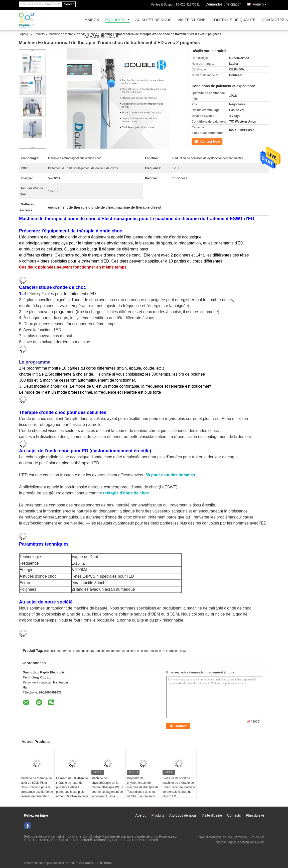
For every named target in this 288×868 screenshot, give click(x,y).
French (261, 3)
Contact (197, 141)
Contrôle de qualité (234, 20)
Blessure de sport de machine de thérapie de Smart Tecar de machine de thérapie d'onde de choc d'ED (179, 787)
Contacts (234, 815)
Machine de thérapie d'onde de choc (73, 34)
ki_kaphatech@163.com (245, 847)
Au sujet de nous (153, 20)
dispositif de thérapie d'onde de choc (68, 651)
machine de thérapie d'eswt (168, 651)
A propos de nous (183, 815)
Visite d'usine (191, 20)
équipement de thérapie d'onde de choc (121, 651)
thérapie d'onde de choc (126, 493)
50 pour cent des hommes (170, 475)
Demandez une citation (224, 4)
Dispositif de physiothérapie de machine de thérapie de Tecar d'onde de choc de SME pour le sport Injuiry (143, 790)
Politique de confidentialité (44, 836)
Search (69, 4)
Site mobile (29, 852)
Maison (92, 20)
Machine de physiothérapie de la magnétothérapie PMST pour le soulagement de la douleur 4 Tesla (107, 787)
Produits (115, 20)
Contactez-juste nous (95, 863)
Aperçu (25, 34)
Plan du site (255, 815)
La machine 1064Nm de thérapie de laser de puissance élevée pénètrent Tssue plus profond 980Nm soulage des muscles (72, 790)
